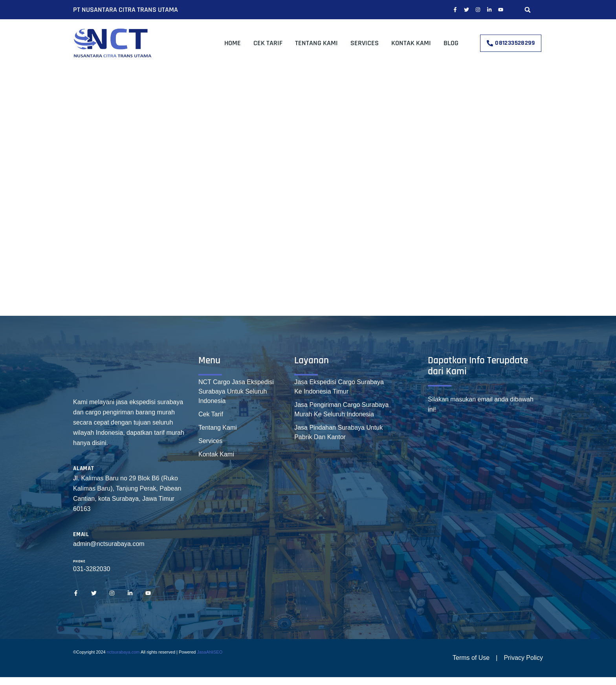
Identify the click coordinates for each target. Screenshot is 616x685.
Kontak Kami (411, 43)
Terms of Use (471, 658)
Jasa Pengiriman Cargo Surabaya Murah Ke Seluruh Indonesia (341, 409)
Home (233, 43)
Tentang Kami (316, 43)
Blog (451, 43)
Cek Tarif (268, 43)
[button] (527, 10)
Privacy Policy (523, 658)
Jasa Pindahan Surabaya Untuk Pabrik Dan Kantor (338, 432)
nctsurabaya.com (123, 652)
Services (365, 43)
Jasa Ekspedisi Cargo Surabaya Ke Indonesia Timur (339, 387)
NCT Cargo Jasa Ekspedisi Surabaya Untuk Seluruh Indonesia (236, 391)
